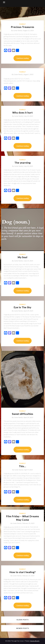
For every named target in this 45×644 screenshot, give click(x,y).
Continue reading (23, 58)
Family (23, 24)
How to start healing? (23, 572)
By (17, 30)
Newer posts (23, 628)
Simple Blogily (35, 641)
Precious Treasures (23, 27)
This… (22, 466)
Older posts (22, 620)
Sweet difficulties (23, 414)
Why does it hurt (22, 113)
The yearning (23, 163)
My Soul (22, 257)
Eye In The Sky (22, 307)
